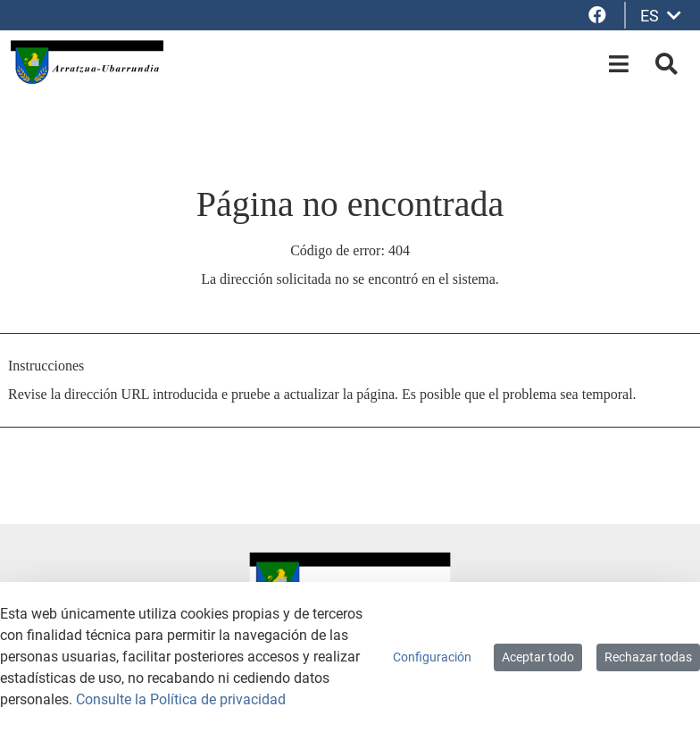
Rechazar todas (648, 657)
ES (661, 16)
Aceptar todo (538, 657)
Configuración (432, 657)
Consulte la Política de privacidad (181, 699)
